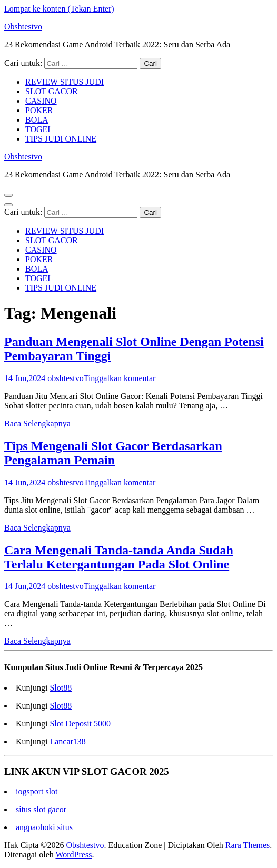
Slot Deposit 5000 (80, 724)
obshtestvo (65, 378)
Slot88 (61, 688)
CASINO (41, 101)
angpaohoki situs (44, 827)
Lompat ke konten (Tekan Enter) (59, 9)
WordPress (73, 855)
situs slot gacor (41, 809)
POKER (39, 110)
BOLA (37, 120)
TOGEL (39, 129)
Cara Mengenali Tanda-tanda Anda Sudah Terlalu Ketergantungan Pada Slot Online (119, 557)
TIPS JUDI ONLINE (61, 139)
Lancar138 (67, 741)
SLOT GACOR (52, 91)
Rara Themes (248, 845)
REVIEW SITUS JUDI (65, 82)
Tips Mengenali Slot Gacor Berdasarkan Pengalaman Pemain (113, 453)
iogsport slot (37, 791)
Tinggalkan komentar (120, 378)
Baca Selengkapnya (37, 423)
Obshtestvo (23, 27)
